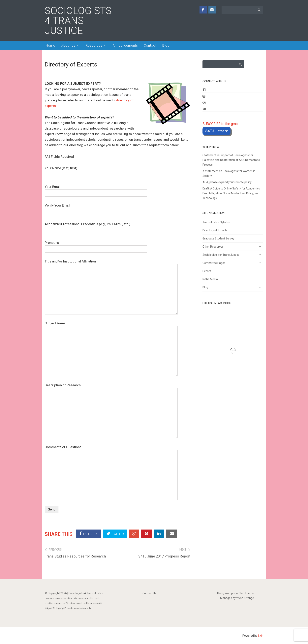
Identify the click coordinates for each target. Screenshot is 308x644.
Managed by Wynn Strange (237, 598)
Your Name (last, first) (113, 171)
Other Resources (213, 247)
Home (51, 46)
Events (207, 271)
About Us (68, 46)
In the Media (210, 279)
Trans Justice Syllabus (216, 222)
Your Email (96, 190)
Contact (150, 46)
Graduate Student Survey (218, 238)
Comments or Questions (111, 450)
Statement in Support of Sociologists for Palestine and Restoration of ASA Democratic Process (231, 160)
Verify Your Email (96, 208)
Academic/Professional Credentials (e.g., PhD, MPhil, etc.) (96, 227)
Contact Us (149, 593)
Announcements (125, 46)
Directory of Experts (215, 230)
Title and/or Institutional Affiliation (111, 264)
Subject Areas (111, 326)
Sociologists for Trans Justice (221, 255)
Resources (94, 46)
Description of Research (111, 388)
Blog (166, 46)
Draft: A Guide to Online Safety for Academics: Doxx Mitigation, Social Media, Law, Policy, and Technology (231, 193)
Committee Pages (214, 263)
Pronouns (96, 246)
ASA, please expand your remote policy (227, 182)
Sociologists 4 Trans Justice (78, 21)
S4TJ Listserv (216, 131)
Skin (261, 636)
